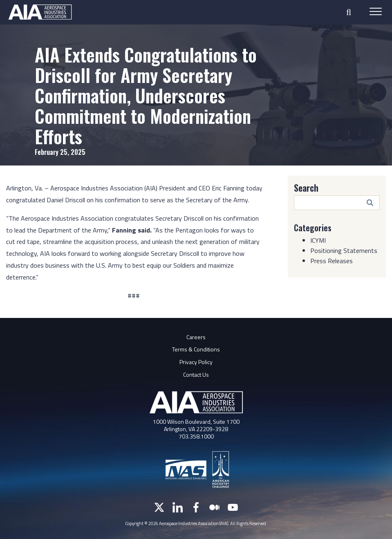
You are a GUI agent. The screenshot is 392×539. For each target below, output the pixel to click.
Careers (196, 337)
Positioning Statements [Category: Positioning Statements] (344, 250)
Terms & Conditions (196, 349)
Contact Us (196, 375)
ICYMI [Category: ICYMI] (318, 240)
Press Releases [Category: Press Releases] (332, 261)
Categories (313, 228)
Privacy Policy (196, 362)
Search (306, 188)
